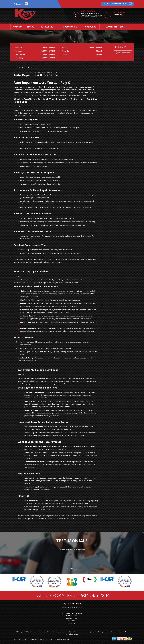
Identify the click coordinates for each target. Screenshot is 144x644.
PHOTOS (30, 27)
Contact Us (72, 624)
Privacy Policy (66, 639)
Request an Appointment (118, 4)
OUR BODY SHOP (47, 27)
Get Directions (123, 53)
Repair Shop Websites (32, 639)
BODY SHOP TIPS (70, 27)
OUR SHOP (18, 27)
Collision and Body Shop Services (72, 607)
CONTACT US (91, 27)
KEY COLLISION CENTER (23, 67)
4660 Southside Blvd (34, 72)
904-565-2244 (118, 15)
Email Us (121, 47)
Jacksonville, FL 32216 (49, 72)
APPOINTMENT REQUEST (117, 27)
